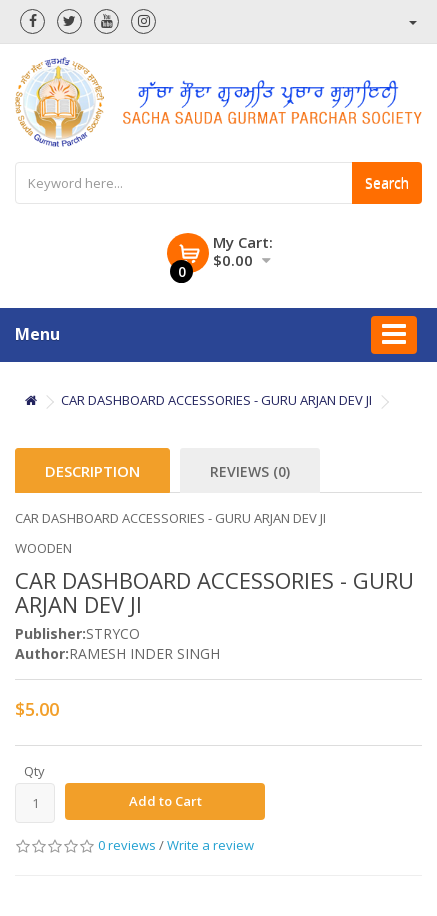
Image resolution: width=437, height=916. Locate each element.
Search (387, 182)
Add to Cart (165, 801)
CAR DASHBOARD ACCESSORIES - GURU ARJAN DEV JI (216, 400)
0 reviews (127, 845)
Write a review (210, 845)
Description (92, 471)
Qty (34, 771)
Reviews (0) (250, 471)
